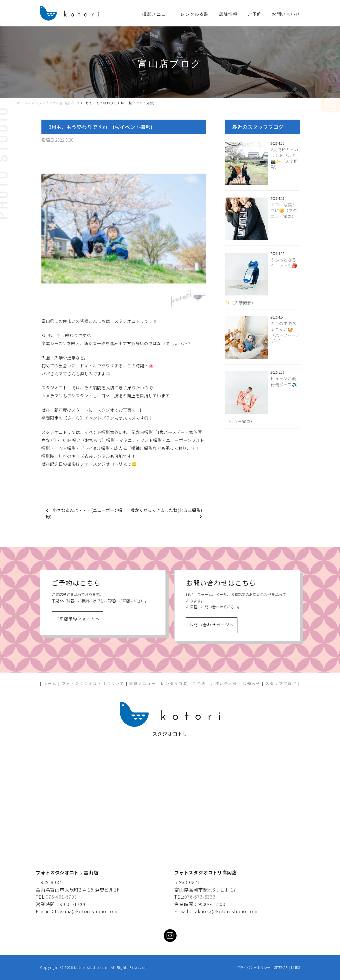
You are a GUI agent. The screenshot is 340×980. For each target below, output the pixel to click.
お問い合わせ (286, 14)
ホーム (50, 684)
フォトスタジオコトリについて (93, 684)
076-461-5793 (61, 897)
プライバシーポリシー (253, 967)
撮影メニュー (156, 14)
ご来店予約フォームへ (78, 619)
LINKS (296, 967)
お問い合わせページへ (212, 625)
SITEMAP (281, 967)
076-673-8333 (200, 897)
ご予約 (255, 14)
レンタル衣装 (195, 14)
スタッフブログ (281, 684)
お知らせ (252, 684)
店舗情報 (228, 14)
